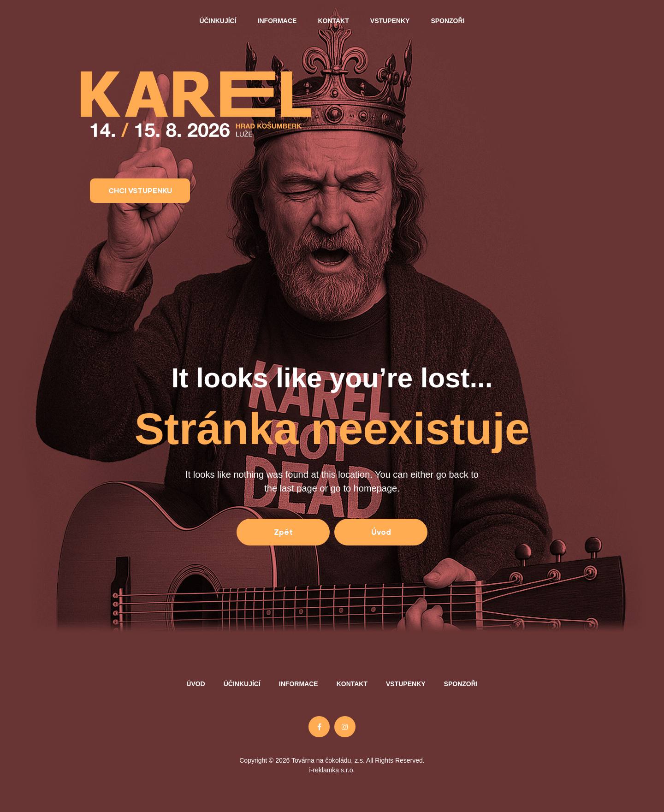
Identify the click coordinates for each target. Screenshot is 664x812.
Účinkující (218, 21)
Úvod (196, 684)
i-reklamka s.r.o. (332, 770)
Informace (277, 21)
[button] (140, 191)
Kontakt (333, 21)
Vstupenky (390, 21)
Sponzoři (448, 21)
